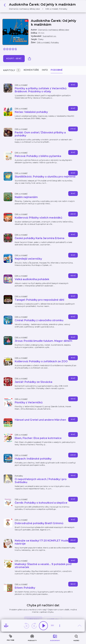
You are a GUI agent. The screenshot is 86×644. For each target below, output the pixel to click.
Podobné (57, 70)
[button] (41, 6)
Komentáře (31, 70)
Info (45, 70)
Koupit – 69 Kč (14, 58)
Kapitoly (12, 70)
